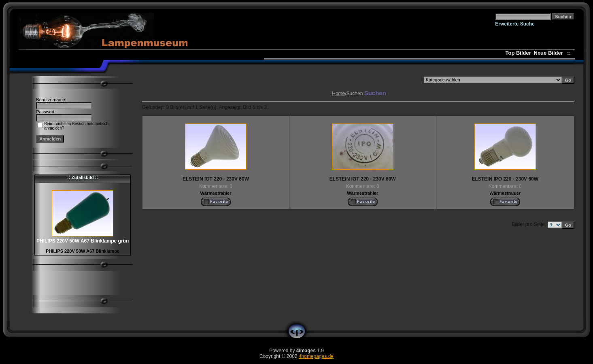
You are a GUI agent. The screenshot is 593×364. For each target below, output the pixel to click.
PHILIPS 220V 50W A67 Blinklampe (83, 251)
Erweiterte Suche (515, 24)
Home (338, 94)
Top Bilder (518, 53)
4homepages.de (316, 356)
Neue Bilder (550, 53)
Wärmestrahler (216, 193)
